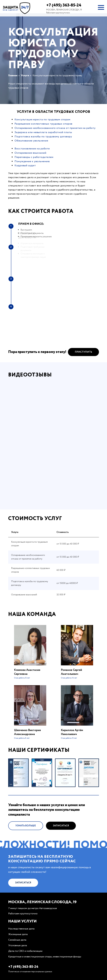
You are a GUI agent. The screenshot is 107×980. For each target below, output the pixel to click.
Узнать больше (26, 830)
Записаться (61, 830)
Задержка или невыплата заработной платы (43, 132)
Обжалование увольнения (31, 141)
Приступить (83, 356)
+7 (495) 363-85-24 (64, 5)
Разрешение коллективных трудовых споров (43, 124)
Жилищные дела (18, 934)
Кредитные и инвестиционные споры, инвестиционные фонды (45, 957)
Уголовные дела (18, 945)
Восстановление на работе (32, 149)
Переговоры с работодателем (34, 157)
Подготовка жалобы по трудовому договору (43, 137)
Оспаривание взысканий (30, 153)
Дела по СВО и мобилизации (25, 951)
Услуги (25, 75)
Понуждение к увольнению (32, 161)
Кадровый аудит (25, 166)
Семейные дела (17, 940)
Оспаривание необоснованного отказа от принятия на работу (55, 128)
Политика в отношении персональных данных (30, 972)
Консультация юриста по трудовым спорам (42, 120)
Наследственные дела (21, 929)
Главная (13, 75)
